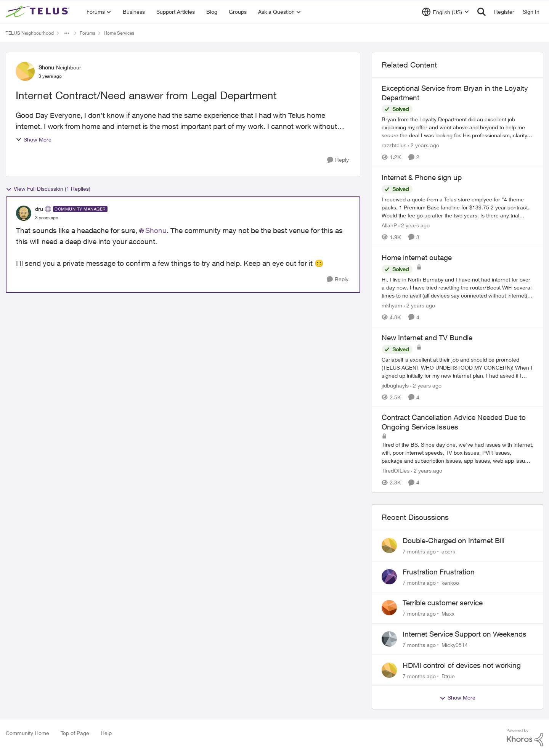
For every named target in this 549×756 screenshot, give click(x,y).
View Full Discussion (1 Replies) (48, 189)
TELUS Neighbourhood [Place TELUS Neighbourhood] (30, 33)
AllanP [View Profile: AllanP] (389, 225)
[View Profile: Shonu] (25, 71)
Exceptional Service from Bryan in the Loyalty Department (455, 93)
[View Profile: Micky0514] (389, 639)
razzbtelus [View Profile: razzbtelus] (394, 145)
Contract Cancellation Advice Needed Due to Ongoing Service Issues (454, 422)
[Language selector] (445, 12)
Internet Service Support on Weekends (465, 634)
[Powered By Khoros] (525, 738)
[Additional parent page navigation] (67, 33)
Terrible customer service (443, 603)
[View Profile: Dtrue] (389, 670)
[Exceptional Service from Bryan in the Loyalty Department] (457, 127)
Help (106, 733)
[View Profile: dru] (24, 213)
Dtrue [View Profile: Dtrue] (448, 676)
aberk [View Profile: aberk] (448, 551)
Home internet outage (417, 257)
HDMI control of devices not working (462, 665)
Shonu (156, 230)
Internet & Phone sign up (422, 177)
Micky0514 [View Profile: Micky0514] (455, 645)
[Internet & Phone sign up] (457, 207)
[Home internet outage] (457, 287)
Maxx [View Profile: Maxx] (448, 614)
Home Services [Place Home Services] (119, 33)
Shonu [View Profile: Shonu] (46, 67)
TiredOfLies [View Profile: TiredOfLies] (396, 471)
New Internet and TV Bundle (427, 338)
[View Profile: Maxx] (389, 608)
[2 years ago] (424, 145)
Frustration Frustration (439, 572)
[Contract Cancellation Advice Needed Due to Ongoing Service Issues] (457, 453)
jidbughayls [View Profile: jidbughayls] (395, 385)
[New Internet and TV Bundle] (457, 367)
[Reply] (338, 160)
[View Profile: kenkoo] (389, 577)
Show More (34, 139)
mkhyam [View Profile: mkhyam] (392, 305)
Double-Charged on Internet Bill (453, 540)
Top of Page (75, 733)
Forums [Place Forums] (87, 33)
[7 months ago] (419, 551)
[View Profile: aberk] (389, 545)
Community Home (27, 733)
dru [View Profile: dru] (39, 209)
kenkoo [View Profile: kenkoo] (450, 582)
